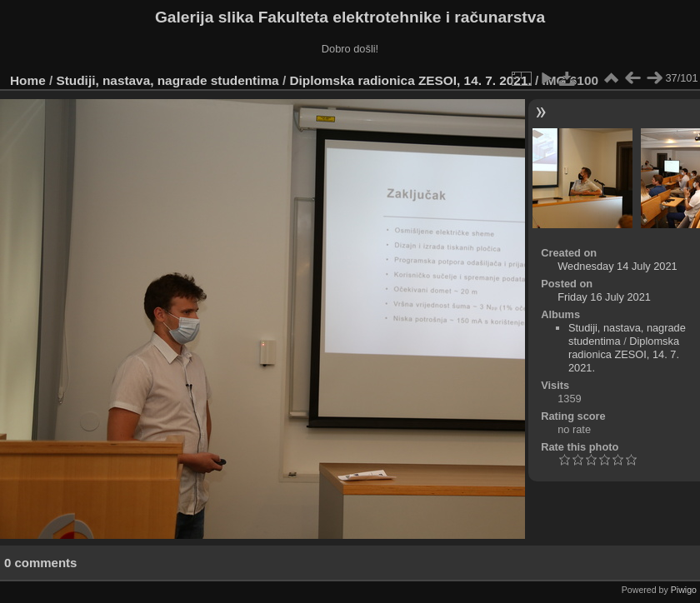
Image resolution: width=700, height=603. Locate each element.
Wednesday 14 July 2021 (617, 266)
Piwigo (684, 590)
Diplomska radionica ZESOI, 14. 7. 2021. (410, 80)
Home (28, 80)
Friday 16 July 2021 (604, 297)
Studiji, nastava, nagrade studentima (168, 80)
